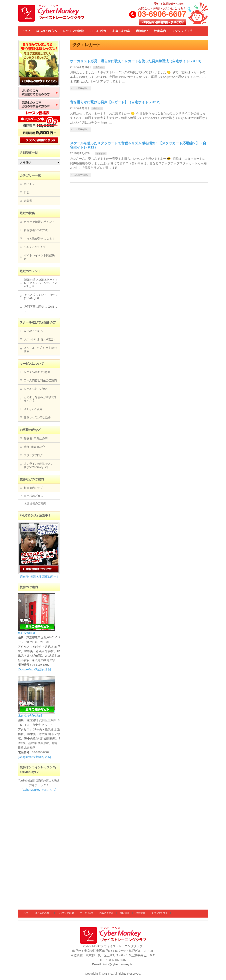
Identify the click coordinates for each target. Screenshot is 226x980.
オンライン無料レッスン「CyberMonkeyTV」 (39, 465)
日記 (27, 192)
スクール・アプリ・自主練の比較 (40, 350)
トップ (25, 913)
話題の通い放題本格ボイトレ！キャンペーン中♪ (41, 281)
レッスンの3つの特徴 (37, 372)
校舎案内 (140, 913)
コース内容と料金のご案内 (40, 380)
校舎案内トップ (33, 488)
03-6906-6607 (162, 14)
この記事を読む (81, 88)
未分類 (28, 201)
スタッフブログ (33, 455)
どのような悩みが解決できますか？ (40, 399)
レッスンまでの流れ (36, 389)
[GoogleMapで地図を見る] (34, 669)
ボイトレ (99, 67)
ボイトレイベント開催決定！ (39, 257)
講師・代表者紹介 (34, 447)
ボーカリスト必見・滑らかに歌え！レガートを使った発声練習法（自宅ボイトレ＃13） (137, 61)
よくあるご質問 (33, 409)
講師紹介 (125, 913)
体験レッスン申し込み (37, 417)
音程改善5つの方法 (36, 230)
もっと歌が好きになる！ (39, 239)
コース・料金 (87, 913)
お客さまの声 (106, 913)
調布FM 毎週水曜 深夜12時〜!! (39, 577)
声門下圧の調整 (34, 307)
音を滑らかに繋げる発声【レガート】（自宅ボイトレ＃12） (116, 102)
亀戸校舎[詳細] (27, 633)
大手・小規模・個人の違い (39, 339)
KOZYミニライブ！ (36, 247)
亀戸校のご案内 (34, 496)
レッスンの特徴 (66, 913)
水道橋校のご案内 (35, 504)
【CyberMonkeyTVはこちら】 (39, 790)
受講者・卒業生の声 (36, 438)
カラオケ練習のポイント (39, 222)
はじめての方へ (34, 331)
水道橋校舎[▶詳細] (30, 716)
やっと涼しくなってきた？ (41, 295)
